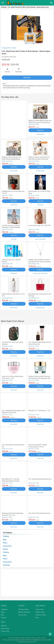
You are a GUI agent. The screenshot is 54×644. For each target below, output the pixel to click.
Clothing (6, 536)
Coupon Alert (40, 609)
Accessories (7, 546)
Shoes (5, 543)
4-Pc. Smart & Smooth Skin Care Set (39, 513)
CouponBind (36, 640)
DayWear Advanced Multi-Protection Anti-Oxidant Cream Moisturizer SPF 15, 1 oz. (39, 378)
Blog (2, 615)
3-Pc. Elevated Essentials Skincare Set (40, 479)
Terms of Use (5, 631)
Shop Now (27, 78)
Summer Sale (22, 615)
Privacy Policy (5, 628)
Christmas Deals (23, 609)
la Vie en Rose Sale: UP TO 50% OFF (40, 225)
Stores (3, 612)
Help (37, 618)
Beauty (5, 549)
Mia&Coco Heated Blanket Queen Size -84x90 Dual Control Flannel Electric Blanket (40, 122)
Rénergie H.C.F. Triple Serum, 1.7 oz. (40, 411)
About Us (4, 626)
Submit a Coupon (41, 615)
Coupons (4, 618)
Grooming (6, 565)
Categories (4, 609)
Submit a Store (40, 612)
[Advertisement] (14, 119)
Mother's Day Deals (24, 612)
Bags (5, 540)
